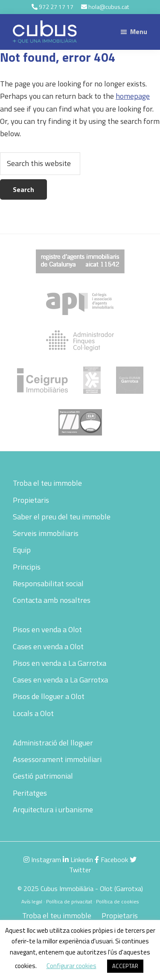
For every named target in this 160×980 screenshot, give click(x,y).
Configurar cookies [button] (71, 966)
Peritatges (30, 793)
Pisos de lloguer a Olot (49, 696)
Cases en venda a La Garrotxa (60, 680)
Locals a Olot (33, 713)
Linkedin (78, 860)
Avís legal (32, 901)
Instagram (42, 860)
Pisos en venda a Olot (47, 629)
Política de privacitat (69, 901)
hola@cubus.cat (109, 7)
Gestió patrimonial (43, 776)
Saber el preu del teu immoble (62, 517)
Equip (22, 550)
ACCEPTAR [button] (125, 966)
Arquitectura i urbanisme (53, 810)
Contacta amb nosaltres (52, 600)
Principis (27, 567)
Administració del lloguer (53, 743)
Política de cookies (117, 901)
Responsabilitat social (48, 583)
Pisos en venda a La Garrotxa (60, 663)
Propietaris (31, 500)
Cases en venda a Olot (48, 646)
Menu (139, 32)
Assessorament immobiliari (57, 759)
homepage (133, 96)
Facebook (111, 860)
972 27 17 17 (56, 7)
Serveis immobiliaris (46, 533)
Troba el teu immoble (47, 483)
